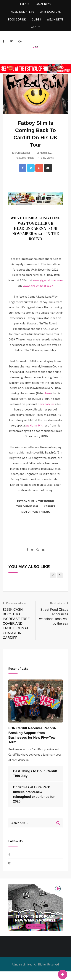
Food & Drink (17, 19)
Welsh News (55, 19)
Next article (58, 603)
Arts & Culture (50, 12)
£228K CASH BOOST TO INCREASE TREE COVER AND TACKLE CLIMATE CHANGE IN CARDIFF (17, 624)
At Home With (35, 425)
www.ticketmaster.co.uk (38, 286)
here (48, 393)
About (36, 27)
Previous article (16, 603)
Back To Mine (46, 404)
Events (25, 4)
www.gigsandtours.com (48, 280)
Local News (43, 4)
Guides (36, 19)
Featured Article (25, 158)
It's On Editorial (21, 153)
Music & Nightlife (22, 12)
